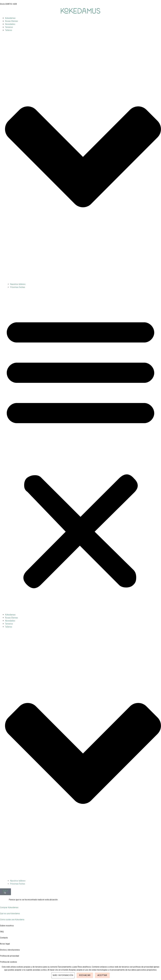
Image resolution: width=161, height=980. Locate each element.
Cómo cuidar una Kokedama (12, 920)
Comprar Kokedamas (9, 907)
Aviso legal (5, 944)
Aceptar (102, 975)
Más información (63, 975)
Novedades (10, 24)
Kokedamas (10, 18)
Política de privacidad (9, 956)
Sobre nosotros (7, 926)
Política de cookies (8, 962)
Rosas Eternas (11, 21)
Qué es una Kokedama (10, 914)
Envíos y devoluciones (10, 950)
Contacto (4, 938)
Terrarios (9, 27)
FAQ (2, 932)
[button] (80, 451)
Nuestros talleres (18, 284)
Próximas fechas (18, 287)
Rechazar (85, 975)
